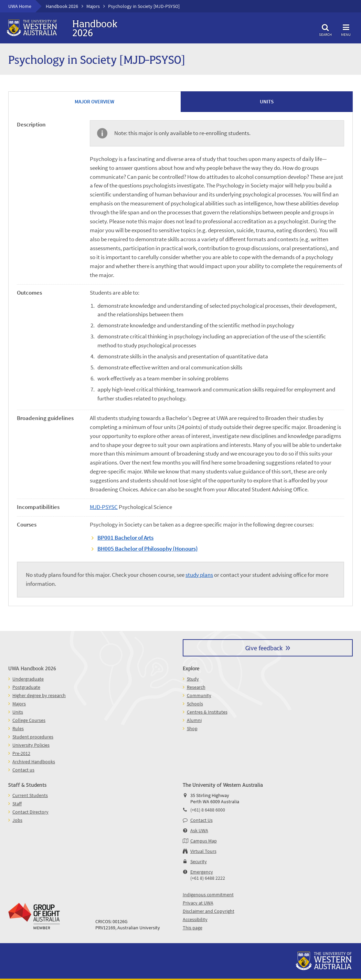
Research (196, 687)
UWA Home (20, 6)
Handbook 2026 (62, 6)
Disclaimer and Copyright (209, 911)
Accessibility (195, 919)
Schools (195, 704)
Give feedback (264, 648)
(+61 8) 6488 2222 (208, 878)
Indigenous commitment (208, 895)
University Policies (31, 745)
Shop (192, 728)
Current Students (30, 795)
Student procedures (33, 737)
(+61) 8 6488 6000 (208, 810)
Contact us (23, 770)
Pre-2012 (21, 753)
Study (193, 679)
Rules (18, 728)
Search (325, 29)
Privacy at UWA (198, 903)
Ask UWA (199, 830)
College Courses (29, 720)
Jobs (17, 820)
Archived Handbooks (34, 762)
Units (18, 712)
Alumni (194, 720)
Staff (17, 804)
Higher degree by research (39, 695)
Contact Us (201, 820)
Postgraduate (26, 687)
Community (199, 695)
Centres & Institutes (207, 712)
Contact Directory (30, 812)
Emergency (202, 872)
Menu (346, 29)
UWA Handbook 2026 (32, 668)
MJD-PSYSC (104, 507)
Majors (93, 6)
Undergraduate (28, 679)
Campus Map (204, 841)
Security (199, 861)
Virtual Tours (203, 851)
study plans (199, 575)
